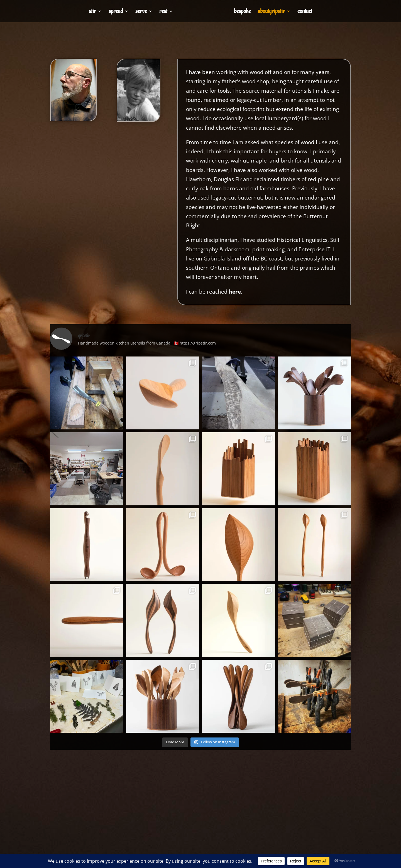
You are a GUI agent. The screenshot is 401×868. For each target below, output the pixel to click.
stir (92, 12)
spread (116, 12)
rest (163, 12)
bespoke (242, 12)
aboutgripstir (271, 12)
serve (141, 12)
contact (305, 12)
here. (276, 292)
